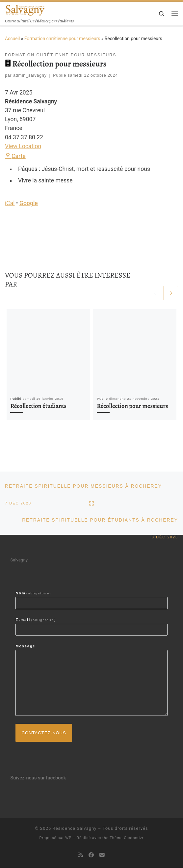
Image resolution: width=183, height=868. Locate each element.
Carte (15, 156)
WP (68, 838)
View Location (23, 146)
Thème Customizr (127, 838)
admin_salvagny (30, 75)
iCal (10, 203)
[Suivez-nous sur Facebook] (91, 855)
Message (25, 646)
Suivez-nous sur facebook (38, 778)
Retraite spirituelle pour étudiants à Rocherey (100, 524)
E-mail (36, 620)
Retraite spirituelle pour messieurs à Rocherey (84, 489)
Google (29, 203)
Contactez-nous (44, 733)
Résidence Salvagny (75, 829)
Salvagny (19, 560)
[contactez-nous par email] (102, 855)
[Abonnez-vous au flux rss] (81, 855)
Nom (33, 593)
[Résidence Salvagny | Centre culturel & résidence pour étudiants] (25, 10)
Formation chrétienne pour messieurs (62, 39)
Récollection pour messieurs (132, 406)
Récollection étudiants (38, 406)
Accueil (12, 39)
